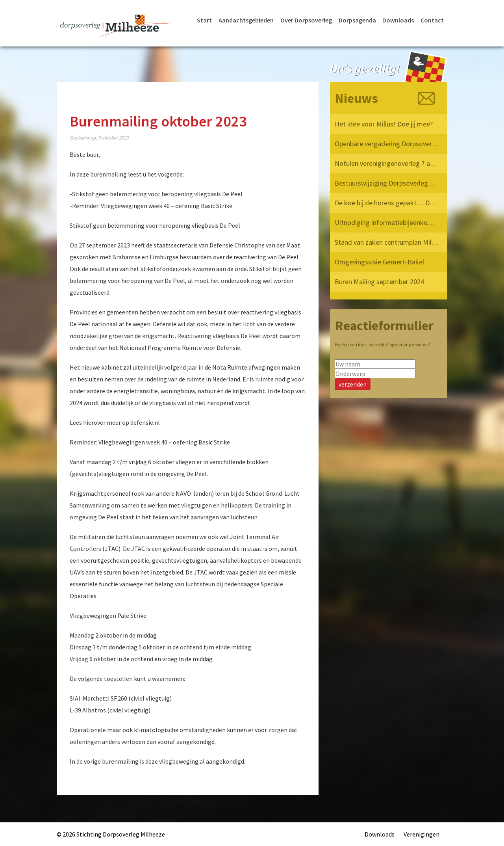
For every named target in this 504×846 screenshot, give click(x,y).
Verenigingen (422, 834)
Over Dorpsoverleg (306, 20)
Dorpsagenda (357, 20)
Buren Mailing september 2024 (379, 282)
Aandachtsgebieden (246, 20)
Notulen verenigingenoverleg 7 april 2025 (387, 163)
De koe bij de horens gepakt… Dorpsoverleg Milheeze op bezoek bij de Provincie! (387, 203)
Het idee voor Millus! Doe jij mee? (384, 124)
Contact (432, 20)
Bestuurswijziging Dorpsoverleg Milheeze (387, 183)
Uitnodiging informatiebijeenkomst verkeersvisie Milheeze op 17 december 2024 (387, 222)
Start (204, 20)
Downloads (398, 20)
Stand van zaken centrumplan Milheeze (387, 242)
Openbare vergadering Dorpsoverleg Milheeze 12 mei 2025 (387, 144)
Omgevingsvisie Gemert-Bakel (379, 262)
